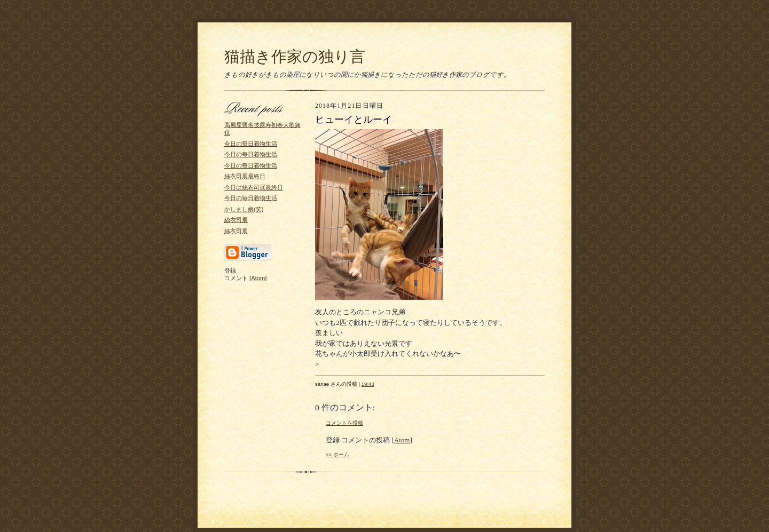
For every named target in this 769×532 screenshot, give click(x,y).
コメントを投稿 (344, 423)
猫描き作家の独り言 (295, 57)
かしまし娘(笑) (244, 209)
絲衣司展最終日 (245, 176)
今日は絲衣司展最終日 (254, 187)
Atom (258, 278)
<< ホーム (338, 454)
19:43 (368, 384)
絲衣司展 (236, 220)
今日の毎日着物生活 (251, 144)
